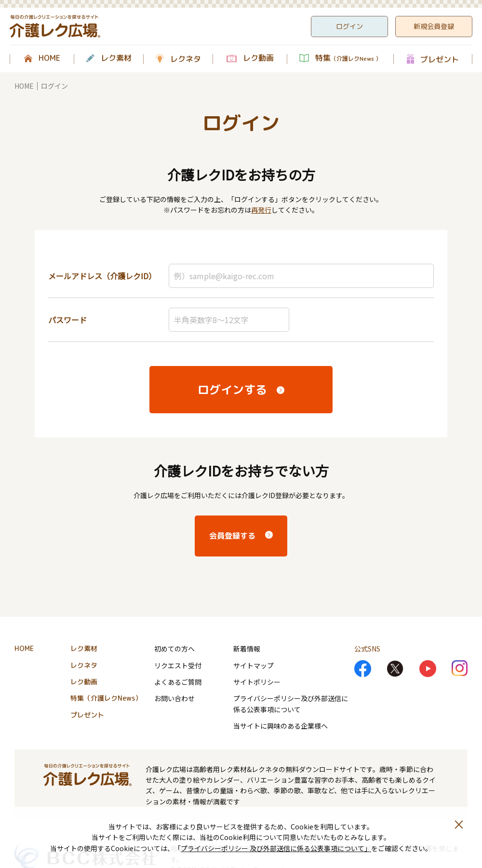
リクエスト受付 (178, 665)
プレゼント (440, 59)
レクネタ (186, 59)
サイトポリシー (257, 682)
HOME (49, 58)
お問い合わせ (174, 698)
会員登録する (232, 536)
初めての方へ (174, 649)
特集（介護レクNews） (106, 698)
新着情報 (247, 649)
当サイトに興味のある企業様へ (281, 726)
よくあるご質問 (178, 682)
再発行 (261, 210)
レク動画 (258, 58)
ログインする (232, 390)
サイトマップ (254, 665)
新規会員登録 (434, 26)
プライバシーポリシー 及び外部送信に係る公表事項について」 (276, 848)
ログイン (349, 26)
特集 (348, 58)
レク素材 (116, 58)
